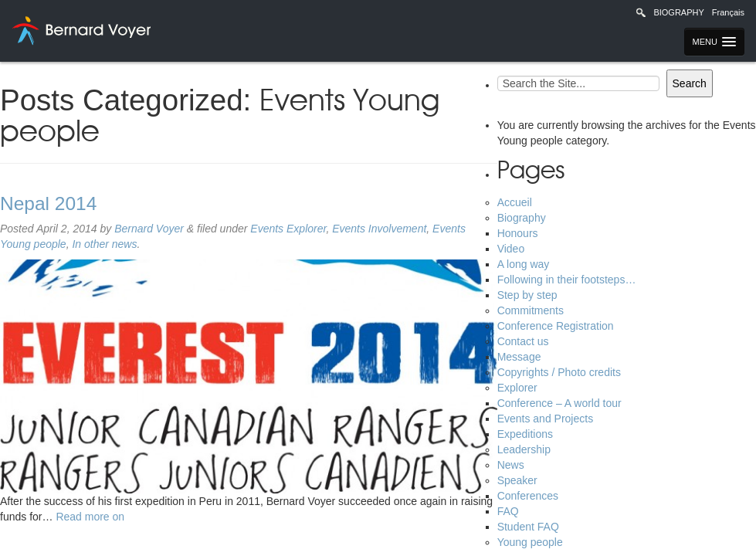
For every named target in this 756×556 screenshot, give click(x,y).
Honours (518, 233)
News (511, 465)
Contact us (523, 341)
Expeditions (525, 434)
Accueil (515, 202)
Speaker (517, 480)
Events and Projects (546, 419)
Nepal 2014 (48, 203)
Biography (678, 12)
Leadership (524, 449)
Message (519, 357)
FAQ (508, 511)
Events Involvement (379, 229)
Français (728, 12)
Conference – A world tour (559, 403)
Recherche (641, 12)
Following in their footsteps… (567, 280)
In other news (104, 244)
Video (511, 249)
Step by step (527, 295)
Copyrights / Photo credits (559, 372)
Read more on (90, 517)
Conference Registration (556, 326)
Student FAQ (528, 527)
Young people (530, 542)
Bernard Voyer (149, 229)
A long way (524, 264)
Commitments (531, 310)
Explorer (517, 388)
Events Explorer (288, 229)
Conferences (528, 496)
